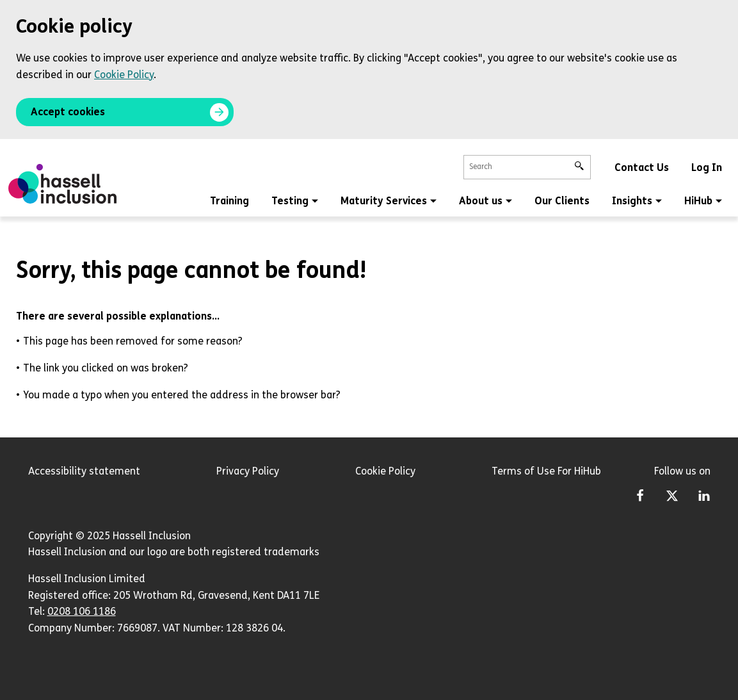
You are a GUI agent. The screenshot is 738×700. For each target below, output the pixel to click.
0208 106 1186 (82, 611)
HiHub (703, 201)
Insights (637, 201)
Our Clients (562, 201)
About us (485, 201)
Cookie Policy (124, 75)
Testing (295, 201)
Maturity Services (389, 201)
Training (229, 201)
